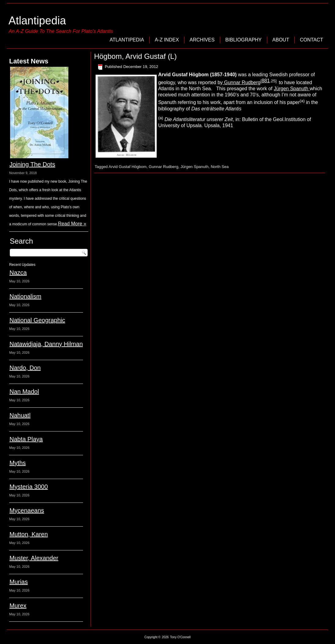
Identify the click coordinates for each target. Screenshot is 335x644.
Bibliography (244, 40)
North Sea (220, 167)
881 (266, 81)
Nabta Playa (26, 439)
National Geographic (37, 320)
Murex (18, 606)
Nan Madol (24, 392)
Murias (19, 582)
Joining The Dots (32, 164)
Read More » (72, 224)
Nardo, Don (25, 368)
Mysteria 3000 (29, 487)
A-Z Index (167, 40)
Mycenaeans (27, 510)
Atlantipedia (37, 21)
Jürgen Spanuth (292, 89)
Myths (18, 463)
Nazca (18, 273)
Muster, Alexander (34, 558)
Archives (202, 40)
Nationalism (25, 296)
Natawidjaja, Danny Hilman (46, 344)
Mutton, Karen (29, 534)
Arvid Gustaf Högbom (128, 167)
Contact (311, 40)
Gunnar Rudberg (242, 82)
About (281, 40)
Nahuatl (20, 415)
